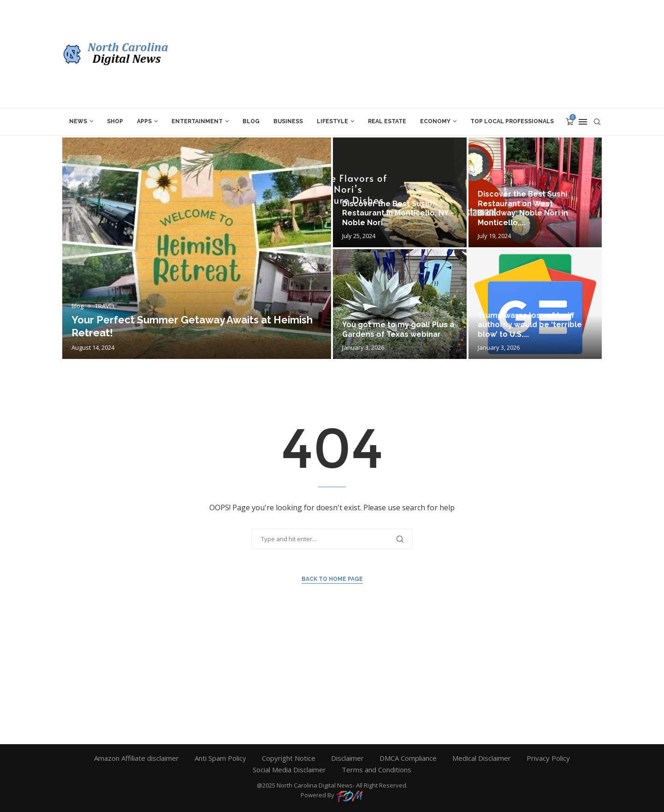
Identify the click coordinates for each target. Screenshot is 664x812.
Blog (251, 121)
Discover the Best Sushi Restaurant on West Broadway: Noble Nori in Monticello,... (523, 208)
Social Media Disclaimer (289, 770)
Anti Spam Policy (220, 758)
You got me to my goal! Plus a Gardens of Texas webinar (398, 329)
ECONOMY (435, 121)
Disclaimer (347, 758)
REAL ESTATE (387, 121)
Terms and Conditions (376, 770)
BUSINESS (288, 121)
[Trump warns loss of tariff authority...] (535, 304)
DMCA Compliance (408, 758)
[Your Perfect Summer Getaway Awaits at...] (197, 248)
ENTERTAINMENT (197, 121)
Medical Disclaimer (482, 758)
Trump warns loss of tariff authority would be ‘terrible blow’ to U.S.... (530, 325)
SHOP (115, 121)
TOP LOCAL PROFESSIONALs (512, 121)
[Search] (597, 122)
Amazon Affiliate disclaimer (136, 758)
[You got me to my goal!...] (400, 304)
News (78, 121)
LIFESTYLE (332, 121)
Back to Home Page (332, 579)
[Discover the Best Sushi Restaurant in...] (400, 192)
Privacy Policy (548, 758)
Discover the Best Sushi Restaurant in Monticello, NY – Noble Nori (398, 213)
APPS (144, 121)
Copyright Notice (289, 758)
